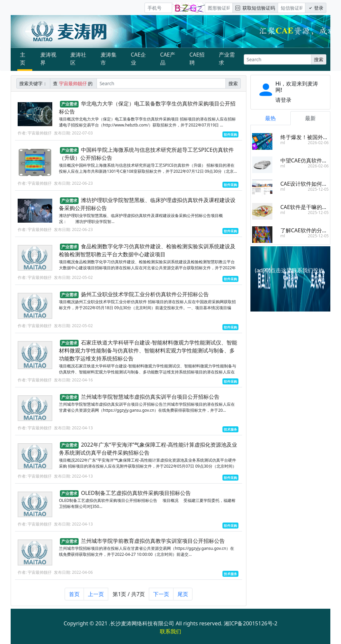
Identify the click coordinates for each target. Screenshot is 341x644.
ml (283, 143)
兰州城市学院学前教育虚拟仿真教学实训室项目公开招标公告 (153, 543)
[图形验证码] (219, 8)
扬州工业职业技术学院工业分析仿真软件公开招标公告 (145, 296)
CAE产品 (168, 59)
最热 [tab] (270, 118)
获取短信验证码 (255, 8)
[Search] (278, 59)
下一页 (161, 596)
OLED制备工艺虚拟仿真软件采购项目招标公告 (136, 495)
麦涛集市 (109, 59)
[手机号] (158, 8)
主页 (23, 59)
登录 (316, 8)
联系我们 (170, 631)
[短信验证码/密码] (292, 8)
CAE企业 (138, 59)
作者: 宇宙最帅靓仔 (35, 133)
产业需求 (227, 59)
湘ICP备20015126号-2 (251, 623)
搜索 (319, 59)
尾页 (183, 596)
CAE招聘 (197, 59)
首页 (74, 596)
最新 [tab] (310, 118)
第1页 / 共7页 (129, 596)
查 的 (73, 83)
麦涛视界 (48, 59)
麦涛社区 (78, 59)
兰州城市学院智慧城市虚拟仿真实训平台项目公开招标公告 (150, 398)
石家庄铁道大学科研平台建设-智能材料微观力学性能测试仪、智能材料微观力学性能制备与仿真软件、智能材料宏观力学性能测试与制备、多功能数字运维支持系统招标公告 (148, 352)
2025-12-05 (318, 189)
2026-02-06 (318, 143)
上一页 (96, 596)
